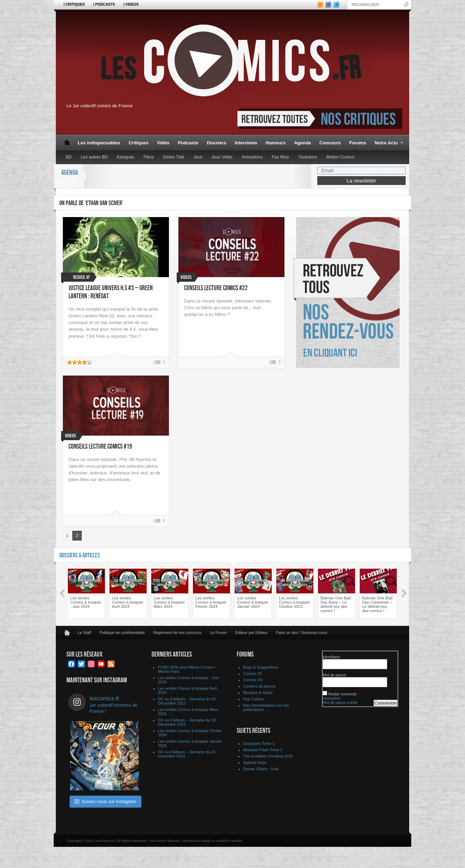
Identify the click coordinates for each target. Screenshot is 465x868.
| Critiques (74, 4)
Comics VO (253, 680)
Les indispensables (99, 143)
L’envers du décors (259, 686)
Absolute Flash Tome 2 (263, 750)
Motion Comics (340, 157)
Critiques (139, 143)
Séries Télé (173, 157)
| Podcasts (104, 4)
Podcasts (188, 143)
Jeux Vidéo (222, 157)
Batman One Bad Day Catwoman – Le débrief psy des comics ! (377, 604)
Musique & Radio (258, 693)
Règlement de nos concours (178, 633)
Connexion (385, 703)
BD (69, 157)
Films (149, 157)
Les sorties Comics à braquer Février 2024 (211, 602)
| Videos (131, 4)
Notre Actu (387, 143)
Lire (157, 362)
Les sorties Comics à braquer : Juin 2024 (86, 602)
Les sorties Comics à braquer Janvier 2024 (253, 602)
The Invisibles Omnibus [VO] (268, 756)
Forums (358, 143)
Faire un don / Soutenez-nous (302, 633)
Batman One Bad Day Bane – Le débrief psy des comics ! (336, 604)
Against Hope (255, 762)
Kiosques (126, 157)
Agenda (302, 143)
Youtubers (308, 157)
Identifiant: (332, 657)
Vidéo (163, 143)
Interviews (246, 143)
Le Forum (219, 633)
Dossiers (216, 143)
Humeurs (276, 143)
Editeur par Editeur (252, 633)
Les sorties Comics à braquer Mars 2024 (169, 602)
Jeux (198, 157)
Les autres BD (94, 157)
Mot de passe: (335, 675)
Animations (252, 157)
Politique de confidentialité (122, 633)
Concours (330, 143)
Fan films (280, 157)
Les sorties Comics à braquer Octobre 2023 (294, 602)
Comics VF (253, 674)
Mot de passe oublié (340, 702)
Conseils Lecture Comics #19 (100, 447)
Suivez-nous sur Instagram (105, 801)
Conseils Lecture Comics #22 (216, 288)
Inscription (331, 698)
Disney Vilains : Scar (261, 769)
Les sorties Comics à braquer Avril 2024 (128, 602)
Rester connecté (342, 694)
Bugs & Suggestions (261, 667)
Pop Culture (253, 699)
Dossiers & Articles (80, 555)
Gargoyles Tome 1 (259, 743)
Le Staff (84, 633)
